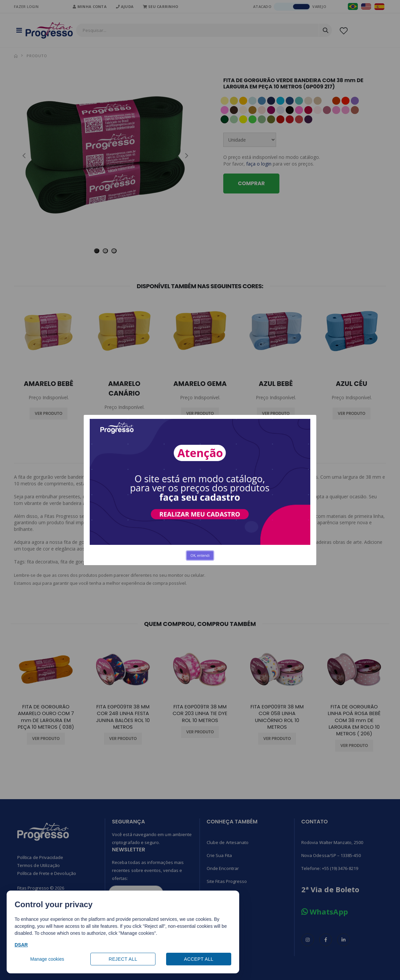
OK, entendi (200, 555)
